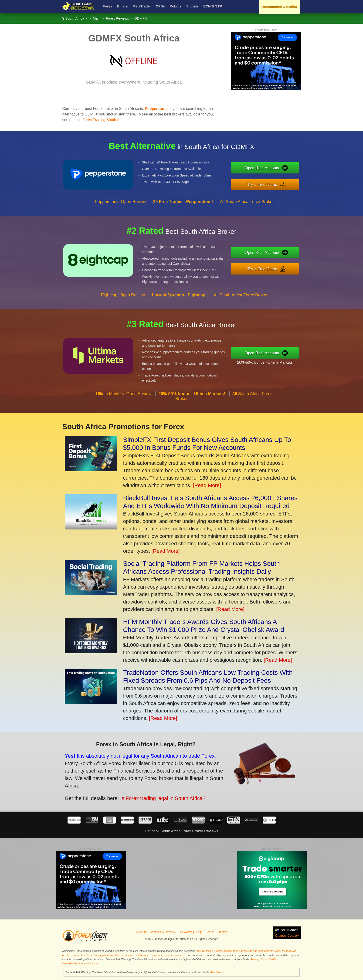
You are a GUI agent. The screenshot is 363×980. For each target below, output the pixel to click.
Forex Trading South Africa (104, 120)
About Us (142, 932)
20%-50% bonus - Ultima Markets (269, 362)
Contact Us (157, 932)
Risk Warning (186, 932)
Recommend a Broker (279, 7)
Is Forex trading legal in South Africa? (158, 797)
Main (97, 18)
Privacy (171, 932)
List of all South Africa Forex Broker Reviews (182, 831)
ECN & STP (213, 6)
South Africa (75, 18)
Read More (217, 972)
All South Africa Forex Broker (247, 205)
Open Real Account (266, 168)
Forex (107, 6)
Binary (122, 6)
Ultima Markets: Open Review (124, 397)
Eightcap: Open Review (123, 299)
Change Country (287, 936)
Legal (200, 932)
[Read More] (207, 485)
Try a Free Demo (266, 184)
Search (210, 932)
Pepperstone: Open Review (120, 205)
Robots (176, 6)
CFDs (160, 6)
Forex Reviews (117, 18)
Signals (192, 6)
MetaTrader (142, 6)
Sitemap (222, 932)
